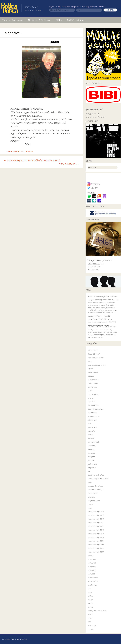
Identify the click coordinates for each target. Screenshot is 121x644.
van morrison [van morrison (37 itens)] (96, 337)
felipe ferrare (92, 420)
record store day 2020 (96, 537)
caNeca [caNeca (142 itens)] (109, 300)
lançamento (92, 468)
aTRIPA (58, 20)
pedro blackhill (93, 493)
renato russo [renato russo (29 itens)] (97, 330)
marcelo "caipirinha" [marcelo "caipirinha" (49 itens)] (95, 313)
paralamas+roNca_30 (96, 490)
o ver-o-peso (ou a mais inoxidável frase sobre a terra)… (33, 160)
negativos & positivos (95, 486)
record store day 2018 (96, 530)
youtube (91, 629)
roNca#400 (92, 563)
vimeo (90, 618)
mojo (90, 482)
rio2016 (91, 556)
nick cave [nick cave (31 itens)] (113, 313)
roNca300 (91, 574)
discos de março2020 (96, 409)
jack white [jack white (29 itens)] (109, 308)
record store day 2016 (96, 523)
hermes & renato (94, 442)
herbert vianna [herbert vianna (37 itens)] (100, 308)
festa (90, 424)
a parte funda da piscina (97, 365)
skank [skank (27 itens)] (105, 332)
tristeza (90, 607)
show (90, 592)
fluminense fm (93, 427)
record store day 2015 (96, 519)
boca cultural (93, 387)
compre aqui (92, 121)
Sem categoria (93, 581)
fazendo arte (92, 413)
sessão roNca (93, 585)
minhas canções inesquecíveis (98, 479)
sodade (91, 596)
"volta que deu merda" (96, 358)
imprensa (91, 449)
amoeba (91, 376)
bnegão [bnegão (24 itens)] (103, 297)
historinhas (92, 446)
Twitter (92, 188)
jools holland (93, 464)
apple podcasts (93, 380)
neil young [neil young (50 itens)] (106, 313)
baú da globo (93, 383)
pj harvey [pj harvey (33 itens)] (97, 322)
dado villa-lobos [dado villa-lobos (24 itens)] (97, 303)
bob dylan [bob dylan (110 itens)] (110, 296)
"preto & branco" (94, 354)
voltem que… (92, 625)
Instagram (94, 184)
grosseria (91, 438)
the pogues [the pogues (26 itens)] (91, 335)
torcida (30, 151)
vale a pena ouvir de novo (97, 611)
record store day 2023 (96, 548)
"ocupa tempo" (93, 350)
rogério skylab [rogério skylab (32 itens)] (99, 332)
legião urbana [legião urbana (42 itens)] (113, 310)
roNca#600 (92, 570)
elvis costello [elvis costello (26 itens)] (102, 305)
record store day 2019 (96, 534)
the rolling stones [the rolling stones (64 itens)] (101, 335)
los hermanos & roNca (96, 475)
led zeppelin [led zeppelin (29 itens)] (104, 310)
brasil (90, 391)
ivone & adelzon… (69, 164)
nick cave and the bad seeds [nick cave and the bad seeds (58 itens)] (98, 316)
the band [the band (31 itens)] (110, 332)
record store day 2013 (96, 512)
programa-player (94, 501)
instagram (92, 457)
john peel (91, 460)
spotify (90, 600)
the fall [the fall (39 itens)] (115, 332)
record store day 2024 (96, 552)
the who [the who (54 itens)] (110, 335)
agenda (91, 369)
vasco (90, 614)
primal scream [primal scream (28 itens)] (104, 322)
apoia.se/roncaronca (33, 10)
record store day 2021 (96, 541)
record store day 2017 (96, 526)
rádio (90, 508)
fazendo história (94, 416)
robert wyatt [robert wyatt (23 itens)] (105, 330)
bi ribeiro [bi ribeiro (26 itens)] (98, 297)
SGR (89, 589)
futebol (90, 435)
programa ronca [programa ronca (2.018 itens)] (100, 326)
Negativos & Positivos (39, 20)
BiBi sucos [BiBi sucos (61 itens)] (92, 296)
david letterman (93, 405)
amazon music (93, 372)
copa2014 (92, 402)
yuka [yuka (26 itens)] (102, 337)
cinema (90, 398)
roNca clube (92, 559)
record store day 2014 (96, 515)
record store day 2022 (96, 545)
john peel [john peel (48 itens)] (97, 310)
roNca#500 (92, 567)
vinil (89, 622)
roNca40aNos (93, 578)
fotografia (91, 431)
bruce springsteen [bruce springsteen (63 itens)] (99, 300)
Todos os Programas (13, 20)
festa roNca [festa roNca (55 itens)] (110, 305)
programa (92, 497)
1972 (90, 361)
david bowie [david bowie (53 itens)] (106, 302)
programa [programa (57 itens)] (112, 322)
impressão (92, 453)
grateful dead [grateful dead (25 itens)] (92, 308)
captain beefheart (94, 394)
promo (90, 504)
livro (89, 471)
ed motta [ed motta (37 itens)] (95, 305)
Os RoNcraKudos (75, 20)
